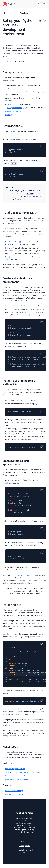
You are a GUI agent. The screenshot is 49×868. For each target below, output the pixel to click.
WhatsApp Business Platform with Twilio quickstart (24, 772)
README (15, 131)
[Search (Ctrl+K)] (38, 4)
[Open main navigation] (44, 4)
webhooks (25, 575)
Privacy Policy (24, 846)
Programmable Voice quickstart (17, 776)
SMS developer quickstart (15, 769)
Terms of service (25, 841)
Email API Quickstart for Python (17, 779)
